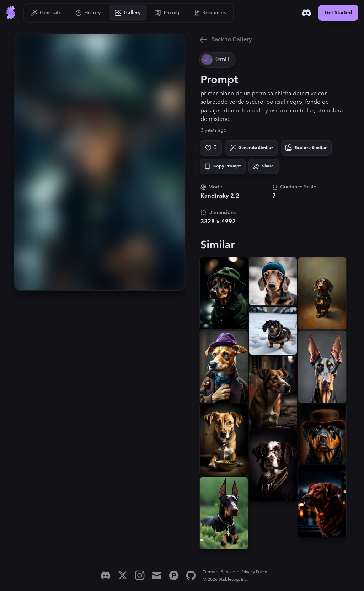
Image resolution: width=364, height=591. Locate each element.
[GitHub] (191, 575)
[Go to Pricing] (167, 13)
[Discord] (306, 13)
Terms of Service (219, 572)
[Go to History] (88, 13)
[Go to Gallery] (128, 13)
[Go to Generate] (46, 13)
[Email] (157, 575)
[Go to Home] (11, 13)
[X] (123, 575)
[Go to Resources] (210, 13)
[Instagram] (140, 575)
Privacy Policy (254, 572)
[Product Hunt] (174, 575)
